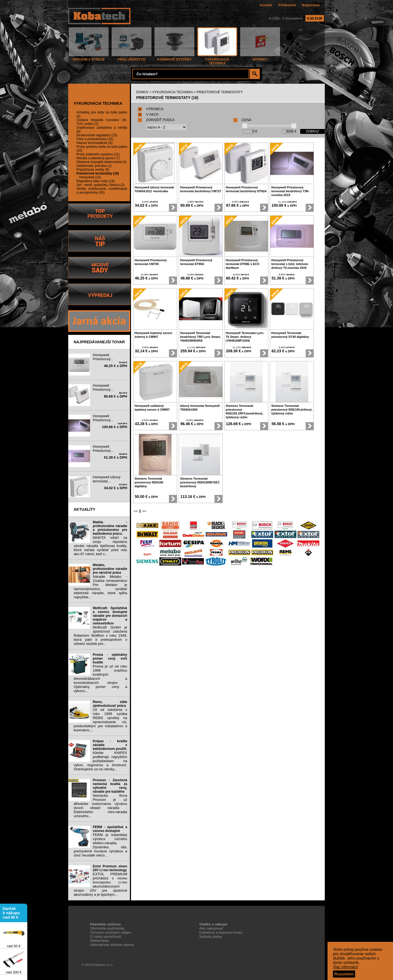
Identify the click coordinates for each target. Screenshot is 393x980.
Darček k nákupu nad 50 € (11, 915)
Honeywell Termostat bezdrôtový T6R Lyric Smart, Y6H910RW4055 (200, 337)
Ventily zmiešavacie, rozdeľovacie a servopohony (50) (102, 191)
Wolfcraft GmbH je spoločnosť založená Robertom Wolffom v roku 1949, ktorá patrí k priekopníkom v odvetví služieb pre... (100, 635)
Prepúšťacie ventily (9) (93, 170)
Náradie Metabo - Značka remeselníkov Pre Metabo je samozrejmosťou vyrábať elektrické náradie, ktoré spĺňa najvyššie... (100, 587)
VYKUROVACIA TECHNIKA (217, 60)
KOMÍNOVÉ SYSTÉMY (174, 58)
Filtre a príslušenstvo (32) (95, 139)
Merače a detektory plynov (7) (98, 158)
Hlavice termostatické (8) (94, 143)
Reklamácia (99, 941)
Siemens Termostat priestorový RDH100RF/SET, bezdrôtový (200, 482)
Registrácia (311, 5)
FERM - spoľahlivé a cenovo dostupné (110, 829)
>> (144, 511)
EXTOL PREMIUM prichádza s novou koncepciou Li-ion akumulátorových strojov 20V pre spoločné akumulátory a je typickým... (100, 884)
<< (136, 511)
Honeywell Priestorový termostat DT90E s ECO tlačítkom (242, 264)
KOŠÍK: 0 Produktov (296, 18)
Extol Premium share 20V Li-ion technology (110, 868)
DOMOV (142, 92)
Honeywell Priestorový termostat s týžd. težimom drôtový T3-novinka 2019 (290, 264)
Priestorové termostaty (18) (98, 173)
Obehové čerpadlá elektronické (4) (101, 162)
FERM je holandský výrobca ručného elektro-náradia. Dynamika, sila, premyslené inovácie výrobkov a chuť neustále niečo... (100, 845)
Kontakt (266, 5)
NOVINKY (260, 58)
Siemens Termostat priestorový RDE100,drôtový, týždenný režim (292, 410)
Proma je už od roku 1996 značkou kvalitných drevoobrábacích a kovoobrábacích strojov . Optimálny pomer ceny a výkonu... (100, 679)
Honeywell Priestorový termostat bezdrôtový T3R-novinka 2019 (290, 191)
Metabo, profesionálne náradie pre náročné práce (110, 569)
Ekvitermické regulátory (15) (97, 135)
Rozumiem (344, 974)
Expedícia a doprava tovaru (221, 932)
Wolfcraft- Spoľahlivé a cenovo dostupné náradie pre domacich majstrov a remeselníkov (110, 616)
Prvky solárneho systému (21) (98, 154)
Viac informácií (346, 967)
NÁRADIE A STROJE (89, 58)
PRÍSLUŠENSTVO (132, 58)
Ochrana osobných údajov (111, 932)
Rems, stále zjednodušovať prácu (110, 704)
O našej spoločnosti (105, 937)
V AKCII (148, 114)
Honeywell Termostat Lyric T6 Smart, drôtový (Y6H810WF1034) (245, 337)
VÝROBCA (151, 109)
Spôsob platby (210, 937)
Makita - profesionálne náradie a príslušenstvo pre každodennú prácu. (110, 528)
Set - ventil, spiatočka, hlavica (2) (100, 185)
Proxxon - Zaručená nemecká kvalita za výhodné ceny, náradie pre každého (110, 786)
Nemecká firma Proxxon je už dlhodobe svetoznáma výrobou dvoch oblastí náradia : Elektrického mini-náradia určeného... (100, 806)
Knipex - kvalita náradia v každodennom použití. (110, 745)
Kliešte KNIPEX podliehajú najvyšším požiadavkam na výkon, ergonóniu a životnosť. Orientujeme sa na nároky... (100, 761)
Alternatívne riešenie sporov (112, 945)
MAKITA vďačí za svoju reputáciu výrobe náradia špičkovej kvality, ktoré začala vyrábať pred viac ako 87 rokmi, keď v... (100, 546)
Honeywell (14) (90, 177)
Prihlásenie (287, 5)
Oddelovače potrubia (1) (94, 166)
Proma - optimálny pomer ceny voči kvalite (110, 659)
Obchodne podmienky (107, 928)
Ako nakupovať (211, 928)
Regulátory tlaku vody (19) (96, 181)
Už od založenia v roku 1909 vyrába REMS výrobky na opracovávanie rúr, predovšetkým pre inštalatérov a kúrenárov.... (100, 720)
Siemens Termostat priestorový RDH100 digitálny (149, 482)
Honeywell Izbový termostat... (107, 479)
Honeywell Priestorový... (103, 357)
